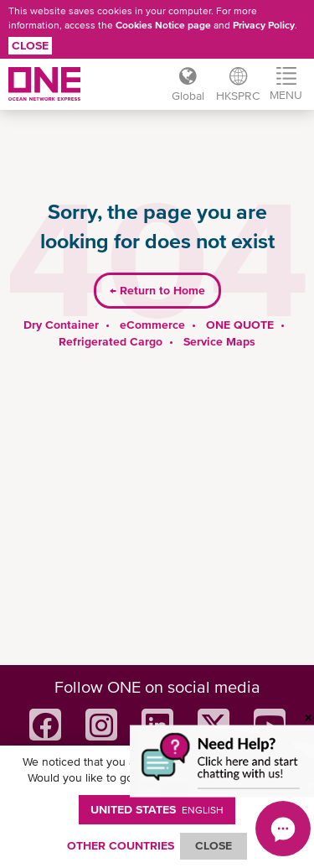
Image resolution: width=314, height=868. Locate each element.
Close (30, 45)
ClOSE (214, 845)
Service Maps (219, 341)
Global (188, 96)
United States (157, 809)
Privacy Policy (264, 25)
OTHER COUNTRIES (121, 845)
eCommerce (152, 325)
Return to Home (157, 290)
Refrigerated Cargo (111, 341)
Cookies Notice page (163, 25)
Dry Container (61, 325)
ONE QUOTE (240, 325)
